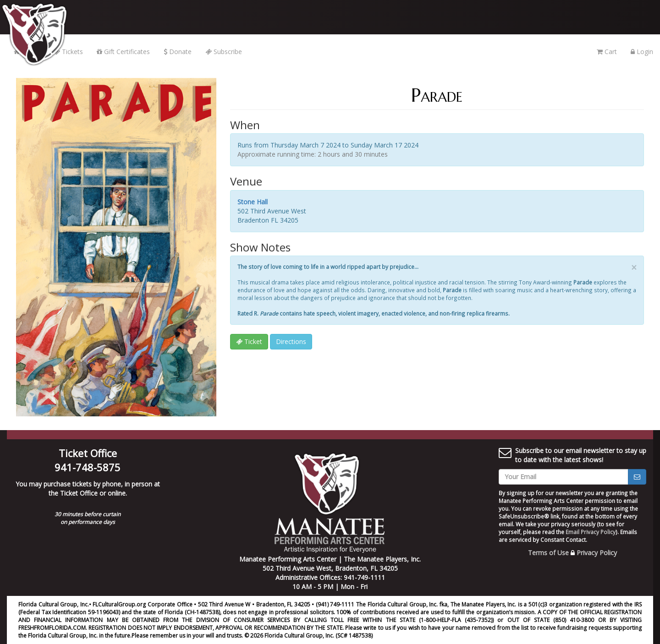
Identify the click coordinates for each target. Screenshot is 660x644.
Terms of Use (548, 553)
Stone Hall (253, 202)
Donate (178, 52)
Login (642, 52)
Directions (291, 341)
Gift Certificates (123, 52)
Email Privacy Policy (591, 532)
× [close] (634, 268)
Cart (607, 52)
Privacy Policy (597, 553)
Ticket (249, 341)
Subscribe (224, 52)
